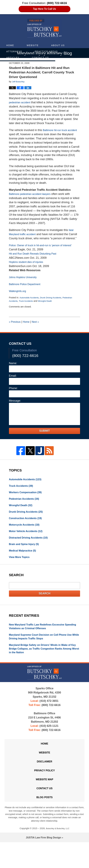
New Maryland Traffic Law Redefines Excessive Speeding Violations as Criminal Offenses (40, 642)
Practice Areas (46, 51)
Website (33, 45)
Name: (13, 372)
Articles (13, 58)
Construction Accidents (27, 530)
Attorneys (14, 51)
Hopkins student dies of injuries (28, 271)
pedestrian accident (21, 103)
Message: (15, 410)
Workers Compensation (27, 502)
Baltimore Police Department (27, 293)
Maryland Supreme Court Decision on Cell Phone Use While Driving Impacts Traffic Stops (44, 653)
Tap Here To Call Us (44, 9)
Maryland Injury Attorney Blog (44, 28)
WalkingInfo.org (19, 300)
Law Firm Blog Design (44, 863)
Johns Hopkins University (25, 286)
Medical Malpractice (24, 565)
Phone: (13, 397)
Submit (44, 440)
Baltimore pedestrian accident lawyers (32, 199)
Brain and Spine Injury (26, 558)
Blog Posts (44, 823)
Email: (13, 385)
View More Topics (21, 572)
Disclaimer (45, 782)
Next (38, 331)
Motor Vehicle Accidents (28, 544)
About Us (58, 45)
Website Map (44, 802)
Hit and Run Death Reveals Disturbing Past (36, 263)
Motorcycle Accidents (26, 537)
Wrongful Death (49, 310)
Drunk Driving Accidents (54, 307)
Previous (16, 331)
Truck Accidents (28, 310)
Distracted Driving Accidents (31, 551)
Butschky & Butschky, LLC (58, 854)
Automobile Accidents (30, 307)
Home (10, 45)
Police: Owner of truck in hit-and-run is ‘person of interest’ (44, 254)
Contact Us (40, 58)
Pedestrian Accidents (26, 509)
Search (44, 609)
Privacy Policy (44, 792)
